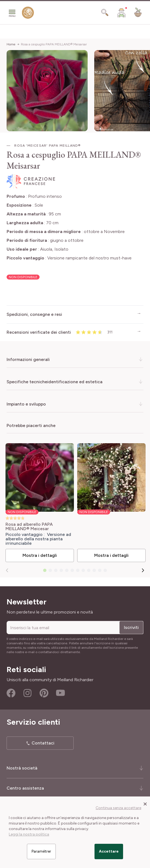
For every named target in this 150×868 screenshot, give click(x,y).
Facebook (11, 693)
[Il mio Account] (121, 13)
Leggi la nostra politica (29, 834)
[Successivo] (143, 570)
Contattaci (43, 743)
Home (11, 44)
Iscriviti (131, 627)
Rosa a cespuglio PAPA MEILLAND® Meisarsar (54, 44)
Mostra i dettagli (40, 555)
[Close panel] (145, 804)
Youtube (60, 693)
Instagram (27, 693)
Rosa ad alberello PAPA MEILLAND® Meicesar (29, 527)
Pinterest (44, 693)
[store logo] (28, 14)
